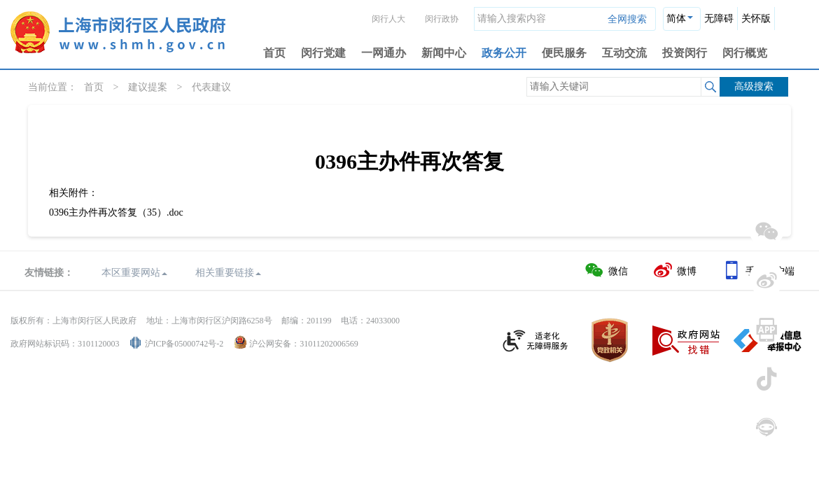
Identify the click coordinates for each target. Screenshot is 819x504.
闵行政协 (442, 19)
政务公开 (504, 53)
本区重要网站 (134, 273)
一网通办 (384, 53)
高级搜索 (754, 86)
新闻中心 (444, 53)
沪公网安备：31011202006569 (304, 344)
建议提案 (148, 87)
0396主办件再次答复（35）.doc (116, 212)
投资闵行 (685, 53)
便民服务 (564, 53)
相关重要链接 (228, 273)
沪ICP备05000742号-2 (184, 344)
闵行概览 (745, 53)
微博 (674, 270)
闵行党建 (323, 53)
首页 (274, 53)
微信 (606, 270)
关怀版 (756, 19)
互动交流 (624, 53)
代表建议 (211, 87)
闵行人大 (388, 19)
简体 (676, 19)
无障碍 (719, 19)
